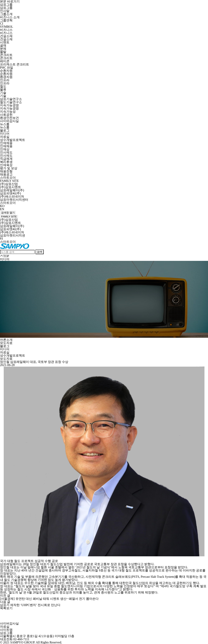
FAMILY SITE (9, 181)
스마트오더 (8, 178)
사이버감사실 (9, 121)
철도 (3, 86)
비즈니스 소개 (10, 17)
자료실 (5, 137)
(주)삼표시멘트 (10, 187)
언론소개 (6, 340)
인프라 (5, 80)
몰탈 (3, 52)
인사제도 (6, 152)
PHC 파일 (7, 68)
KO (2, 206)
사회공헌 (6, 115)
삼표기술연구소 (11, 99)
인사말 (5, 11)
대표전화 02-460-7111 (15, 639)
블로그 (5, 130)
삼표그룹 (6, 5)
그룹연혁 (6, 20)
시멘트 (5, 42)
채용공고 (6, 174)
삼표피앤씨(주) (10, 193)
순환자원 (6, 71)
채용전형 (6, 171)
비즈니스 (6, 30)
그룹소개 (6, 14)
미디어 (5, 134)
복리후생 (6, 162)
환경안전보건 (9, 118)
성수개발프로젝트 (13, 140)
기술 (3, 93)
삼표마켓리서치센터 (14, 200)
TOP (5, 256)
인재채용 (6, 143)
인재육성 (6, 165)
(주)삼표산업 (9, 184)
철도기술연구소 (11, 102)
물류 (3, 90)
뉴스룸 (5, 124)
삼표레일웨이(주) (12, 190)
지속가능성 (8, 112)
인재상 (5, 149)
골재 (3, 46)
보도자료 (6, 343)
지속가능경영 (9, 105)
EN (2, 209)
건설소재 (6, 36)
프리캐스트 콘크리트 (15, 64)
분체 (3, 49)
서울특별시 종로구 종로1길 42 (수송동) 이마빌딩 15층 (37, 636)
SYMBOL (7, 27)
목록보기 (6, 608)
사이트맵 (6, 630)
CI (2, 23)
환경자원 (6, 77)
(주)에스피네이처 (12, 196)
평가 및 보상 (9, 168)
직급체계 (6, 159)
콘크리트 (6, 55)
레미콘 (5, 61)
